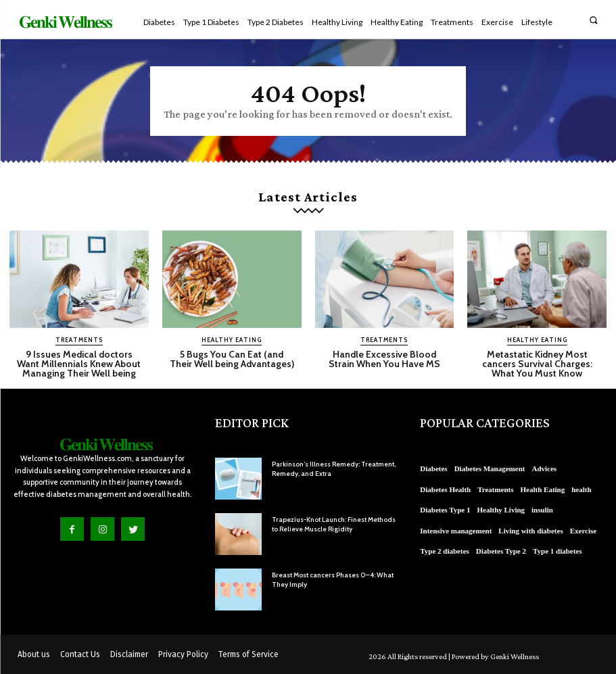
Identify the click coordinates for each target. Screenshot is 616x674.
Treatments (79, 340)
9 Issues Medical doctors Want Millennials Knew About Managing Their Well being (79, 364)
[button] (593, 20)
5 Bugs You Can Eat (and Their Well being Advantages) (232, 359)
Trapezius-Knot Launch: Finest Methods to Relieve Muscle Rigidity (334, 524)
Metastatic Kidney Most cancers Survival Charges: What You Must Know (537, 364)
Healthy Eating (232, 340)
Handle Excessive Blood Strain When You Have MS (384, 359)
